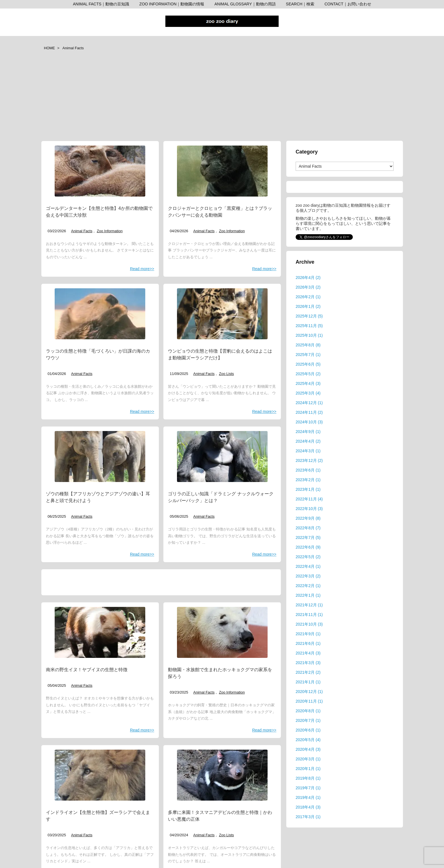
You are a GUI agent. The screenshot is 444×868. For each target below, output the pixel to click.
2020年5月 (308, 740)
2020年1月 (308, 769)
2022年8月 (308, 528)
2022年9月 (308, 518)
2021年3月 (308, 663)
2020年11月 (309, 701)
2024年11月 (309, 412)
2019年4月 (308, 797)
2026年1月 (308, 306)
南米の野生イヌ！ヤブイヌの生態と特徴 (87, 670)
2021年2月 (308, 672)
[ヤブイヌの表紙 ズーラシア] (100, 632)
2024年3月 (308, 451)
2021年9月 (308, 634)
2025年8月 (308, 345)
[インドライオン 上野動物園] (100, 775)
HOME (49, 48)
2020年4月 (308, 749)
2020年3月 (308, 759)
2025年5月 (308, 374)
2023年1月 (308, 489)
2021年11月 (309, 615)
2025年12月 (309, 316)
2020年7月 (308, 720)
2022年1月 (308, 595)
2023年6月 (308, 470)
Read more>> (142, 269)
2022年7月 (308, 538)
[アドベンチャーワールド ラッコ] (100, 314)
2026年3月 (308, 287)
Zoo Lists (226, 374)
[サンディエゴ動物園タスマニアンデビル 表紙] (222, 775)
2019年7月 (308, 788)
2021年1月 (308, 682)
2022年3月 (308, 576)
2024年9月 (308, 432)
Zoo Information (110, 231)
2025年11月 (309, 326)
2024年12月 (309, 403)
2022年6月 (308, 547)
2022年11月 (309, 499)
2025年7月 (308, 355)
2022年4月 (308, 566)
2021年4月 (308, 653)
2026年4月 (308, 278)
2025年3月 (308, 393)
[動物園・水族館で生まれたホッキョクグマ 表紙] (222, 632)
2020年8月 (308, 711)
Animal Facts (82, 231)
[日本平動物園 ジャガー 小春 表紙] (222, 171)
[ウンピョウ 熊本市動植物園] (222, 314)
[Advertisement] (222, 98)
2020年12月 (309, 692)
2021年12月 (309, 605)
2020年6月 (308, 730)
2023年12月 (309, 460)
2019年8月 (308, 778)
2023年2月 (308, 480)
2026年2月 (308, 297)
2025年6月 (308, 364)
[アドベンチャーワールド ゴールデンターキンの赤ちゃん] (100, 171)
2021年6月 (308, 643)
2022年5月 (308, 557)
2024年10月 (309, 422)
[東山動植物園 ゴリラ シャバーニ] (222, 457)
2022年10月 (309, 509)
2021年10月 (309, 624)
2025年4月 (308, 383)
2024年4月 (308, 441)
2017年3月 (308, 817)
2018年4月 (308, 807)
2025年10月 (309, 335)
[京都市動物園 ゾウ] (100, 457)
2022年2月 (308, 586)
